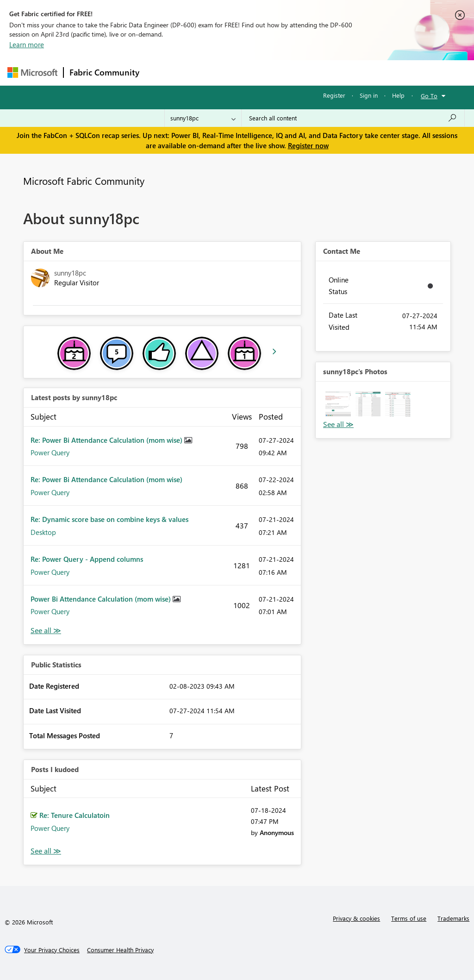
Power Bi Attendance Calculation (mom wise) (102, 599)
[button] (338, 404)
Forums (160, 72)
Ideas (239, 72)
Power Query (50, 452)
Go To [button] (429, 96)
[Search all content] (353, 118)
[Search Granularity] (203, 118)
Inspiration (201, 72)
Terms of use (409, 918)
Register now (308, 145)
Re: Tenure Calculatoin (75, 815)
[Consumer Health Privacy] (120, 950)
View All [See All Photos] (338, 424)
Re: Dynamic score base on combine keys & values (109, 519)
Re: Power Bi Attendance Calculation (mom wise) (107, 440)
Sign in (369, 95)
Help (398, 95)
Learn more (27, 44)
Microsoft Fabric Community (84, 181)
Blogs (322, 72)
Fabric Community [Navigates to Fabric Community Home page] (104, 72)
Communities (280, 72)
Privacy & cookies (356, 918)
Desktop (43, 532)
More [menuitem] (353, 72)
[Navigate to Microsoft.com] (32, 72)
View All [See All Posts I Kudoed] (46, 851)
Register (334, 95)
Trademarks (453, 918)
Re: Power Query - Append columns (87, 559)
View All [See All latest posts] (46, 631)
